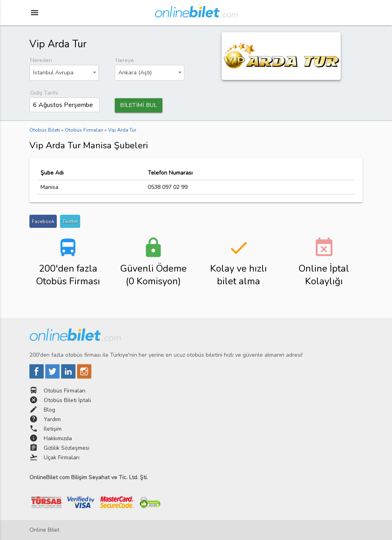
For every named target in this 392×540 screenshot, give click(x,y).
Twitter (70, 221)
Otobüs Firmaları (65, 391)
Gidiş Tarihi (44, 93)
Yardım (52, 419)
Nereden (41, 60)
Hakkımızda (58, 438)
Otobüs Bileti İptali (67, 400)
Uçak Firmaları (62, 457)
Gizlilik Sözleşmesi (67, 448)
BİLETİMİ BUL (139, 105)
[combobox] (64, 73)
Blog (49, 410)
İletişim (53, 429)
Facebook (43, 221)
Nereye (125, 60)
